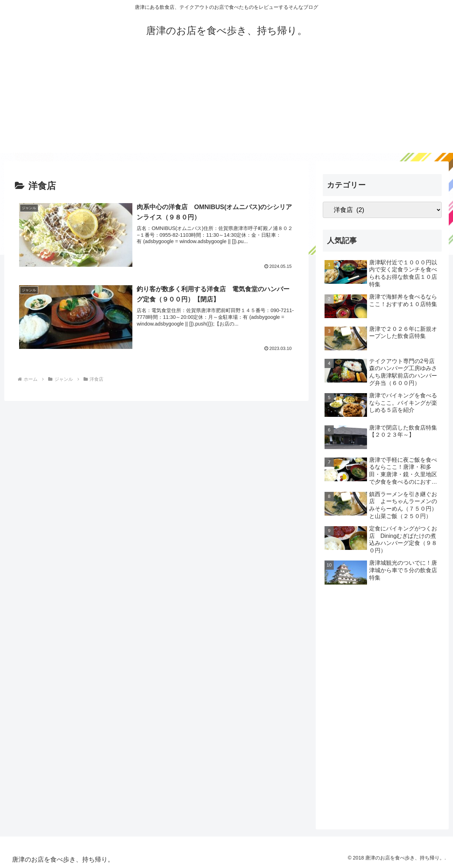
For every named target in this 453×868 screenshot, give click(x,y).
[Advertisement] (226, 103)
